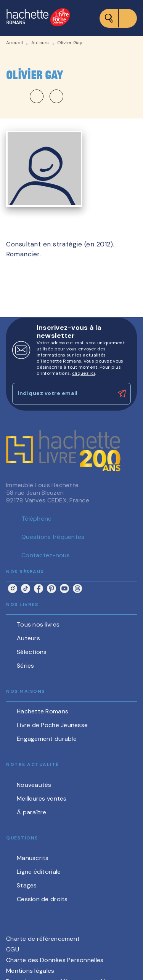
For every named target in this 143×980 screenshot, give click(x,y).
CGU (13, 949)
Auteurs (40, 43)
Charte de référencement (43, 939)
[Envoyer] (122, 393)
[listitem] (13, 588)
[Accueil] (38, 18)
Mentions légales (30, 971)
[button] (47, 96)
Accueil (14, 43)
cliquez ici (84, 373)
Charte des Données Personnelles (55, 960)
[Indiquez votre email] (62, 394)
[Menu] (118, 18)
